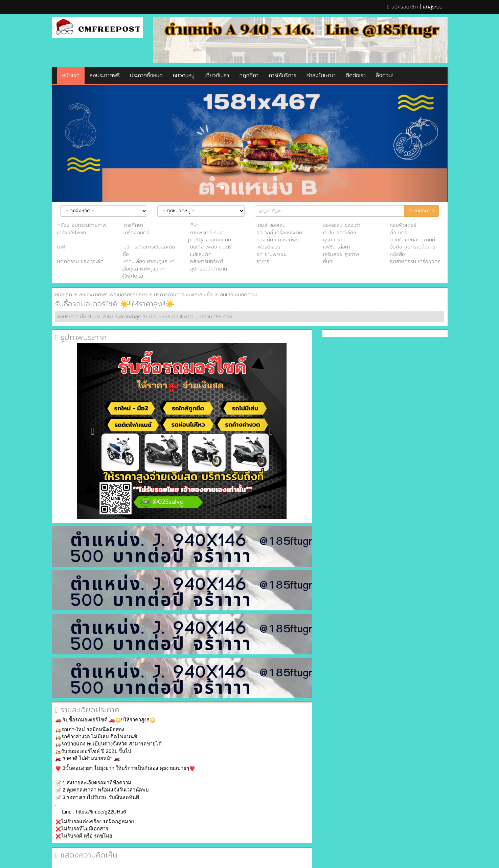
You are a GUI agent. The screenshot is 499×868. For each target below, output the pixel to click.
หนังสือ (397, 254)
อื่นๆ (328, 261)
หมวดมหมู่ (184, 75)
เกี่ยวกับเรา (217, 75)
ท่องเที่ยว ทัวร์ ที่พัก (278, 240)
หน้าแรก (71, 75)
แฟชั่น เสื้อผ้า (337, 247)
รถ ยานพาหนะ (271, 254)
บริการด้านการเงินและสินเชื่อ (148, 250)
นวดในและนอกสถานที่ (412, 240)
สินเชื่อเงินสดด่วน (238, 295)
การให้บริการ (282, 75)
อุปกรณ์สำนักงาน (209, 269)
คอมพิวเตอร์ (403, 225)
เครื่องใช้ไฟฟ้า (72, 233)
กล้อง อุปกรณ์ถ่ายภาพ (82, 225)
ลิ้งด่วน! (384, 75)
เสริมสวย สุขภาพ (341, 254)
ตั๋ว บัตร (399, 233)
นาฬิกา (64, 247)
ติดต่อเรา (356, 75)
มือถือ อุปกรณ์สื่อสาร (413, 247)
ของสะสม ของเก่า (342, 225)
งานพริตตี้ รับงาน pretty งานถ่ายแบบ (210, 236)
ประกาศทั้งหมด (146, 75)
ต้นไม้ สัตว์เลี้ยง (340, 233)
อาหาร (263, 261)
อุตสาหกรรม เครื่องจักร (415, 261)
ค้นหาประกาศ (422, 211)
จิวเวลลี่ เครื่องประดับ (279, 233)
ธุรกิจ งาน (334, 240)
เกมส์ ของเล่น (271, 225)
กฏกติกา (249, 75)
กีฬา (194, 225)
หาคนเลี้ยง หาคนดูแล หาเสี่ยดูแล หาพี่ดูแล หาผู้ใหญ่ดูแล (148, 269)
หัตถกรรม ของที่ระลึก (80, 261)
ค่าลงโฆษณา (321, 75)
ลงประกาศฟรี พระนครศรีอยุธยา (113, 295)
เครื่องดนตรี (136, 233)
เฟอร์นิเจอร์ (268, 247)
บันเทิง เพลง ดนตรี (211, 247)
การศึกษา (133, 225)
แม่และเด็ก (201, 254)
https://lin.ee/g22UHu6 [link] (101, 812)
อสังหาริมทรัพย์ (207, 261)
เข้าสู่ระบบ (433, 7)
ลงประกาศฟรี (105, 75)
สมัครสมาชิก (405, 7)
